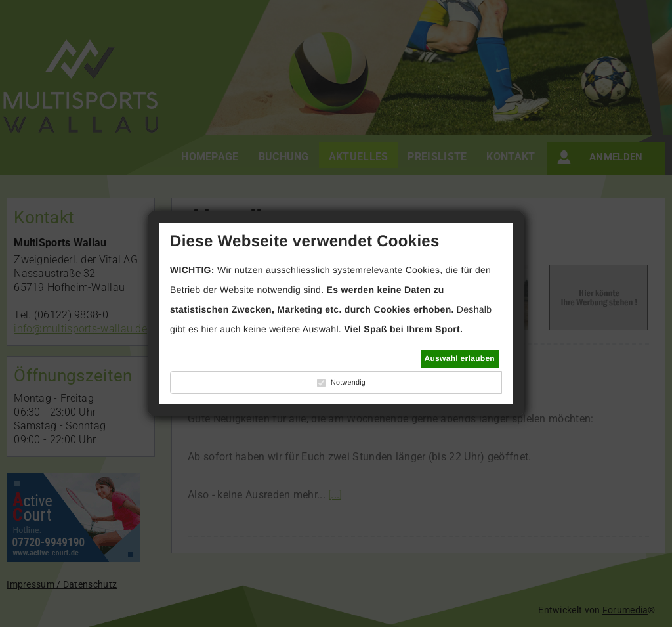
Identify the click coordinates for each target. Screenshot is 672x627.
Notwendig (348, 383)
